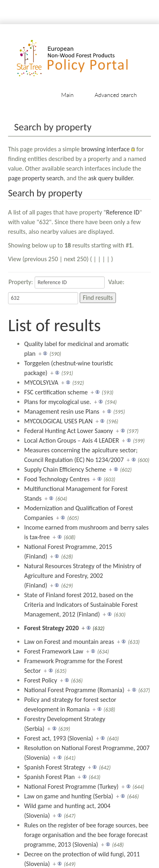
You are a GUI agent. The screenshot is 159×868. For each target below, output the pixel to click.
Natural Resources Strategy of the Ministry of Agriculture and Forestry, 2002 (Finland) (83, 576)
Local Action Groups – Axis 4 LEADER (72, 440)
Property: (21, 282)
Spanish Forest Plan (50, 777)
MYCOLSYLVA (41, 382)
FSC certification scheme (56, 392)
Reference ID (123, 212)
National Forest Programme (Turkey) (71, 787)
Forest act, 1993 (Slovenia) (59, 738)
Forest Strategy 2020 (52, 628)
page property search (36, 178)
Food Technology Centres (57, 479)
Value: (116, 282)
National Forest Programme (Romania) (74, 690)
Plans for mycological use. (58, 402)
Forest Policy (41, 680)
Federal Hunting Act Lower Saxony (68, 431)
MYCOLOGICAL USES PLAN (58, 421)
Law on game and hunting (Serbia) (69, 796)
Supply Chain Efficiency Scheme (65, 469)
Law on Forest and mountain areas (69, 642)
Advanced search (116, 95)
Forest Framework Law (54, 651)
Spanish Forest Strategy (55, 767)
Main (67, 95)
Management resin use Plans (62, 411)
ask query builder (110, 178)
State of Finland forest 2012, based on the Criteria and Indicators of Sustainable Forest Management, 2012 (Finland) (81, 605)
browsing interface (106, 149)
